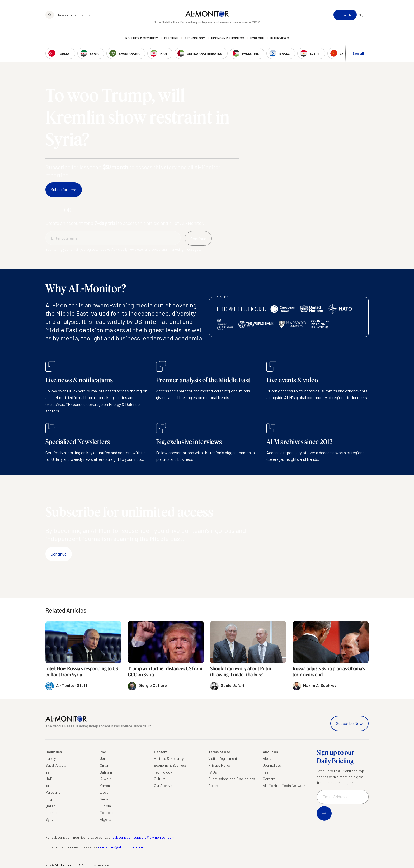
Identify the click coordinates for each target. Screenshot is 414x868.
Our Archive (163, 786)
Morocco (107, 812)
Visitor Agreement (223, 758)
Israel (50, 786)
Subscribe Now (349, 723)
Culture (171, 38)
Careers (269, 779)
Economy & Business (228, 38)
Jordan (106, 758)
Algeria (105, 819)
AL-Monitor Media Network (284, 786)
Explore (257, 38)
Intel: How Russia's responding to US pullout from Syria (82, 672)
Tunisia (105, 806)
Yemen (105, 786)
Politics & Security (142, 38)
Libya (104, 792)
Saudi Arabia (56, 765)
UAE (49, 779)
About (268, 758)
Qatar (50, 806)
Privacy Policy (219, 765)
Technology (195, 38)
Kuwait (105, 779)
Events (85, 15)
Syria (50, 819)
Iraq (103, 752)
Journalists (272, 765)
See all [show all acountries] (358, 53)
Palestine (53, 792)
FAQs (213, 772)
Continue (59, 554)
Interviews (280, 38)
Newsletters (67, 15)
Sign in (364, 15)
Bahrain (106, 772)
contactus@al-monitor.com (121, 847)
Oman (104, 765)
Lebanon (52, 812)
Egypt (50, 799)
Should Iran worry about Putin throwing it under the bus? (241, 672)
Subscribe (345, 15)
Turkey (51, 758)
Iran (48, 772)
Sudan (105, 799)
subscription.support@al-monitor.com (143, 837)
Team (267, 772)
